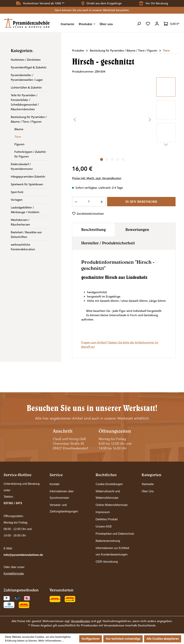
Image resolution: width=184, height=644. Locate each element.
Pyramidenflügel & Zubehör (29, 68)
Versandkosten (81, 621)
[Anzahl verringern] (76, 202)
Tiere (18, 137)
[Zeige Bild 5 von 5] (123, 159)
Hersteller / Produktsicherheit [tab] (108, 243)
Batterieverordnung (108, 541)
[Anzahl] (89, 202)
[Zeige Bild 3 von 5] (112, 159)
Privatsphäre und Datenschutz (115, 534)
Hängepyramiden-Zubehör (28, 177)
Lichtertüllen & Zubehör (26, 88)
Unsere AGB (104, 526)
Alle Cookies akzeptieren (163, 639)
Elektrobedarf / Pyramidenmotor (22, 167)
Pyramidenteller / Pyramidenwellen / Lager (27, 78)
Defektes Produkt (107, 519)
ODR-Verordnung (107, 562)
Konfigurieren (91, 639)
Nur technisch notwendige (123, 639)
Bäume (19, 129)
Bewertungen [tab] (137, 229)
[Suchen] (139, 24)
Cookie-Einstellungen (109, 484)
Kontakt (54, 484)
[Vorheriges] (75, 120)
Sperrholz (17, 192)
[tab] (93, 230)
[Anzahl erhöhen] (102, 202)
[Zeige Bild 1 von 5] (102, 159)
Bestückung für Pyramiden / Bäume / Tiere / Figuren (29, 119)
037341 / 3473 (13, 503)
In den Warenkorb (141, 202)
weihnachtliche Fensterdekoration (23, 247)
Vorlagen (17, 200)
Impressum (103, 512)
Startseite (148, 484)
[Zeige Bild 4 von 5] (118, 159)
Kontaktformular (14, 574)
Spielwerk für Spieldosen (27, 184)
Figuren (19, 144)
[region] (124, 120)
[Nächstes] (150, 120)
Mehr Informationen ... (51, 641)
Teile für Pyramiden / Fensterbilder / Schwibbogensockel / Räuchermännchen (25, 102)
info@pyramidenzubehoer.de (23, 555)
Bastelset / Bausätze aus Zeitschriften (26, 235)
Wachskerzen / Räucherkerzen (20, 222)
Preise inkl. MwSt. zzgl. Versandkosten (97, 178)
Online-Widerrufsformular (112, 505)
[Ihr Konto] (157, 24)
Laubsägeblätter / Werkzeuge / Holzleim (25, 210)
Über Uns (148, 491)
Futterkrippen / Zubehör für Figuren (30, 154)
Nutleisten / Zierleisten (26, 60)
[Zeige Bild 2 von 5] (107, 159)
